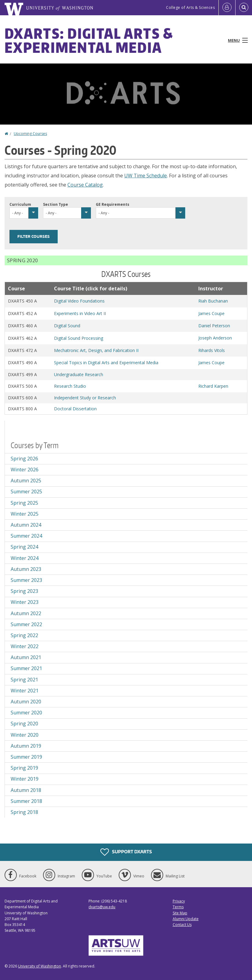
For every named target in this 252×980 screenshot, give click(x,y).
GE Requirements (113, 204)
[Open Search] (244, 8)
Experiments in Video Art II (80, 313)
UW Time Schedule (146, 176)
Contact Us (182, 925)
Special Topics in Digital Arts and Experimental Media (106, 363)
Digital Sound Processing (79, 338)
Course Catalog (85, 185)
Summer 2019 (26, 757)
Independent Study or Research (85, 398)
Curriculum (20, 204)
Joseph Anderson (215, 338)
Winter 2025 (25, 514)
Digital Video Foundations (79, 301)
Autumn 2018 (26, 790)
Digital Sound (67, 326)
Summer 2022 (26, 624)
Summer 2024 (26, 536)
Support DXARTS (126, 852)
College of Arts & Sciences (190, 7)
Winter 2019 (25, 779)
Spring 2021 (24, 680)
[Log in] (227, 8)
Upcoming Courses (30, 134)
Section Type (56, 204)
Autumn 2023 (26, 569)
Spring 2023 (24, 591)
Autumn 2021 (26, 657)
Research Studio (70, 386)
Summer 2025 (26, 492)
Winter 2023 (25, 602)
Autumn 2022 (26, 613)
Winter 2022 (25, 646)
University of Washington (40, 966)
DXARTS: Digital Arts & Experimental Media (89, 40)
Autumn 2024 (26, 525)
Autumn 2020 (26, 702)
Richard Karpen (213, 386)
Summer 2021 (26, 668)
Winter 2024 (25, 558)
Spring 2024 (24, 547)
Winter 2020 (25, 735)
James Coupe (211, 313)
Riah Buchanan (213, 301)
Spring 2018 (24, 812)
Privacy (179, 901)
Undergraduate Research (79, 374)
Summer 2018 (26, 801)
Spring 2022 (24, 635)
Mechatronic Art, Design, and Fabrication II (96, 350)
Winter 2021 (25, 691)
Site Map (180, 913)
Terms (178, 907)
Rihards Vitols (212, 350)
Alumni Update (186, 919)
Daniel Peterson (214, 326)
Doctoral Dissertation (75, 409)
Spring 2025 (24, 503)
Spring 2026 (24, 459)
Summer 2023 (26, 580)
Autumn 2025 (26, 481)
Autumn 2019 (26, 746)
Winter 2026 (25, 470)
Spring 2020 (24, 724)
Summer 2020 (26, 713)
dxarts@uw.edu (102, 907)
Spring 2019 (24, 768)
